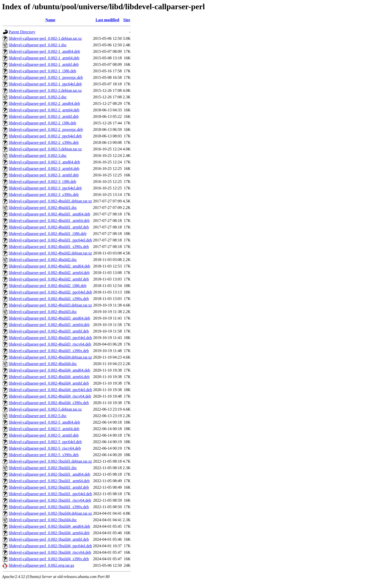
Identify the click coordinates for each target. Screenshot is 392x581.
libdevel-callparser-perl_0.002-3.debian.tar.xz (45, 149)
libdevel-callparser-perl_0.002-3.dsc (38, 156)
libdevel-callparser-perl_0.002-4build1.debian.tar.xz (50, 201)
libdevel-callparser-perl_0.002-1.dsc (38, 45)
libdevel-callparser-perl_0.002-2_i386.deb (42, 123)
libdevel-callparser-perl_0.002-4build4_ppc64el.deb (50, 390)
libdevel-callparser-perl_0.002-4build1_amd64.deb (49, 214)
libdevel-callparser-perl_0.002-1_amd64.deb (44, 51)
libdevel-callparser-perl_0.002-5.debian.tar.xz (45, 409)
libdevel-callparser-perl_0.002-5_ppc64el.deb (45, 442)
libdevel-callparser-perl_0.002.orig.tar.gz (41, 565)
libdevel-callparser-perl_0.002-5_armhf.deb (44, 435)
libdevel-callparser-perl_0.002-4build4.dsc (43, 364)
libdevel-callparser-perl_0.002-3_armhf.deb (44, 175)
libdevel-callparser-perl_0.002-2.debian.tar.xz (45, 90)
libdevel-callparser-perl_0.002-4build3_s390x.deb (49, 351)
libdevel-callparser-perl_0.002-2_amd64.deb (44, 103)
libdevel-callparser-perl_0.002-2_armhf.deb (44, 116)
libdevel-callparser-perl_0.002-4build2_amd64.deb (49, 266)
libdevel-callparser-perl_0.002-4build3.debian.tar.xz (50, 305)
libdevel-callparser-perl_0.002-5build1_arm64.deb (49, 481)
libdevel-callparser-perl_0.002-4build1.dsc (43, 208)
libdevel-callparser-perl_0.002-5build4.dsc (43, 520)
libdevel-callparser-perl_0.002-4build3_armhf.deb (49, 331)
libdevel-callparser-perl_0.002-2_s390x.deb (44, 142)
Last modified (107, 20)
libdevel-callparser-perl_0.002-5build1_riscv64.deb (50, 500)
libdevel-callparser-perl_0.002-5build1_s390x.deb (49, 507)
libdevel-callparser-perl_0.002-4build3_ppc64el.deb (50, 338)
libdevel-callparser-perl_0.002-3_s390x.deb (44, 195)
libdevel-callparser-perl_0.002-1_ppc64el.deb (45, 84)
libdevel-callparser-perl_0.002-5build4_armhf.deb (49, 539)
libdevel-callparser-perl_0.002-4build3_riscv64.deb (50, 344)
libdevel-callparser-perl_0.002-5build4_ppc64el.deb (50, 546)
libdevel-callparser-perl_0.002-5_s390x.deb (44, 455)
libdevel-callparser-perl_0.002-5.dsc (38, 416)
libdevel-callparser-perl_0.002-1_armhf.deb (44, 64)
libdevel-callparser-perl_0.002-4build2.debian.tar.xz (50, 253)
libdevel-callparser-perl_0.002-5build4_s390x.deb (49, 559)
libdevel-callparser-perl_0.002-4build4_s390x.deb (49, 403)
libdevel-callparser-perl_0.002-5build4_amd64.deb (49, 526)
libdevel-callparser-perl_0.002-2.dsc (38, 97)
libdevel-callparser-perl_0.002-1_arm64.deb (44, 58)
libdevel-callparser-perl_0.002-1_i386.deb (42, 71)
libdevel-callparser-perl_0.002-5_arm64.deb (44, 429)
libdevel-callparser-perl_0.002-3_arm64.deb (44, 169)
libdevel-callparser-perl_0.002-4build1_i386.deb (48, 234)
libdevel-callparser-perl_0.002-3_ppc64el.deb (45, 188)
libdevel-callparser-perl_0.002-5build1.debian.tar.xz (50, 461)
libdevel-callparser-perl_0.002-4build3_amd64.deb (49, 318)
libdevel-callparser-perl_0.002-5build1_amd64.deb (49, 474)
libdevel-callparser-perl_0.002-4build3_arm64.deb (49, 325)
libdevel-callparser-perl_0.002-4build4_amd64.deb (49, 370)
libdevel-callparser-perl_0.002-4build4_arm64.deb (49, 377)
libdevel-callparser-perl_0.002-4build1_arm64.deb (49, 221)
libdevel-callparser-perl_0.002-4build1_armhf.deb (49, 227)
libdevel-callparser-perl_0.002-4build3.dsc (43, 312)
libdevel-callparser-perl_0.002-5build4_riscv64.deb (50, 552)
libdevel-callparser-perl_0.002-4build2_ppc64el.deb (50, 292)
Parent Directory (22, 32)
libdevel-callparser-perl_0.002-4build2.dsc (43, 260)
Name (50, 20)
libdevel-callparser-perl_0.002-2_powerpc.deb (46, 129)
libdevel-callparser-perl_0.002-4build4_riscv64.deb (50, 396)
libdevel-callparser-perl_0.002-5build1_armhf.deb (49, 487)
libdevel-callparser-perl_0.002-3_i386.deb (42, 182)
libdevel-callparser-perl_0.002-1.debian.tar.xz (45, 38)
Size (127, 20)
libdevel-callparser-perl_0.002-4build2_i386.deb (48, 286)
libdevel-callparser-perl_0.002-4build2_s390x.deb (49, 299)
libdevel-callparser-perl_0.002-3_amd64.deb (44, 162)
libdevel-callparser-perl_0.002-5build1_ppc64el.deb (50, 494)
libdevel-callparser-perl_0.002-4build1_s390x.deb (49, 247)
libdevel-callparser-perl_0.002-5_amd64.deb (44, 422)
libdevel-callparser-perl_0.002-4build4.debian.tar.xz (50, 357)
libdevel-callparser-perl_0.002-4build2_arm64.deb (49, 273)
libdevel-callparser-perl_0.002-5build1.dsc (43, 468)
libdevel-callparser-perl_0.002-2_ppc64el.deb (45, 136)
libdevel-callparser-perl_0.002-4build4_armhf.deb (49, 383)
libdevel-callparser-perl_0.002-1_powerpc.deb (46, 77)
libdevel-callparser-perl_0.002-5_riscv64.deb (45, 448)
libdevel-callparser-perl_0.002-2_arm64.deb (44, 110)
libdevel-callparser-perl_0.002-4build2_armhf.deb (49, 279)
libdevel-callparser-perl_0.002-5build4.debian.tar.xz (50, 513)
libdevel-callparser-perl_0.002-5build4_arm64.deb (49, 533)
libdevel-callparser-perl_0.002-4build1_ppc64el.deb (50, 240)
